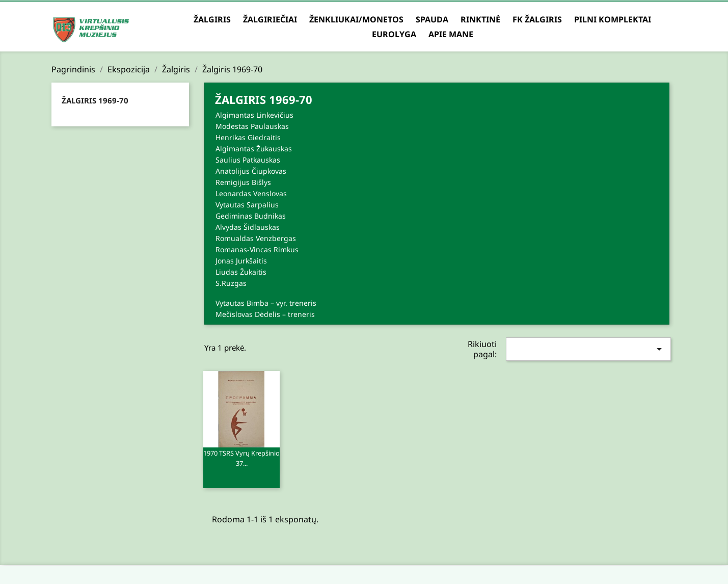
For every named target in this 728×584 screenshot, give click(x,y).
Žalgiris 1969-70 (95, 100)
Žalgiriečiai (270, 19)
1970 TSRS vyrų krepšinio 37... (241, 462)
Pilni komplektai (613, 19)
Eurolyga (394, 34)
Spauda (432, 19)
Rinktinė (480, 19)
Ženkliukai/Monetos (356, 19)
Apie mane (451, 34)
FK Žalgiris (537, 19)
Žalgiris (212, 19)
